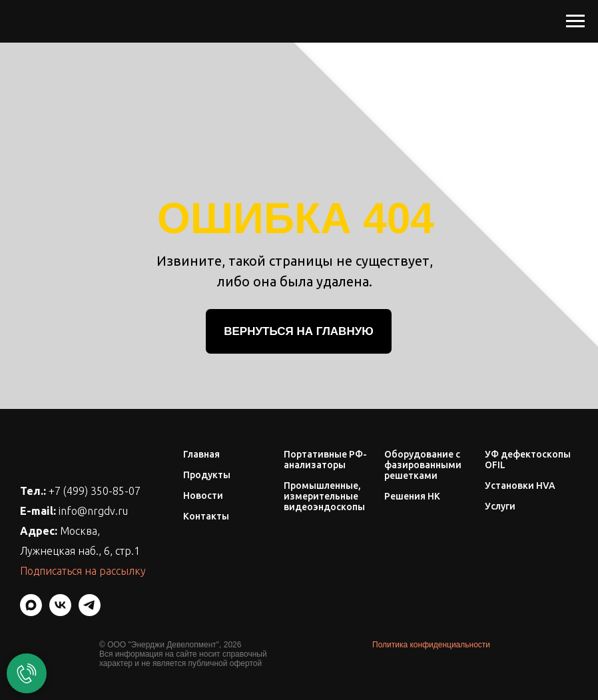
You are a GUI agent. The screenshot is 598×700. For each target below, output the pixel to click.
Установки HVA (520, 486)
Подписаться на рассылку (83, 571)
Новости (203, 496)
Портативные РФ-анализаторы (325, 460)
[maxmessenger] (31, 612)
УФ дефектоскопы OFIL (528, 460)
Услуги (500, 506)
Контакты (206, 516)
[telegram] (90, 612)
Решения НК (412, 496)
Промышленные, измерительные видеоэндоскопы (324, 496)
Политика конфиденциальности (431, 645)
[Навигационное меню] (575, 21)
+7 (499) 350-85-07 (95, 491)
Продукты (207, 475)
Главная (201, 454)
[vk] (60, 612)
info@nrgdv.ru (93, 511)
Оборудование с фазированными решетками (423, 465)
